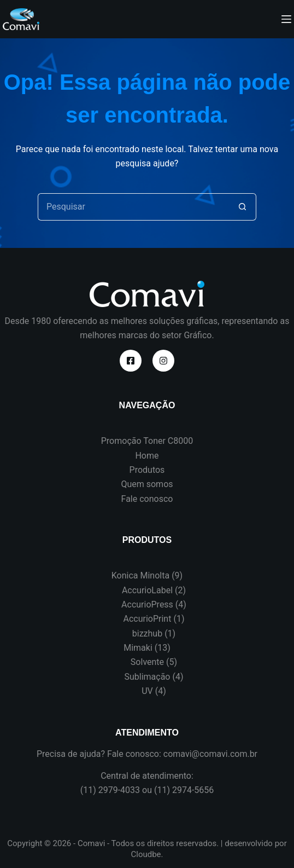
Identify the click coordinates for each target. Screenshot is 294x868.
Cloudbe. (147, 854)
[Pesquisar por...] (133, 207)
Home (147, 456)
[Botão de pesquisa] (243, 207)
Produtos (147, 470)
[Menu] (286, 19)
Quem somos (147, 484)
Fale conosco (147, 499)
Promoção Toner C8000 (147, 441)
